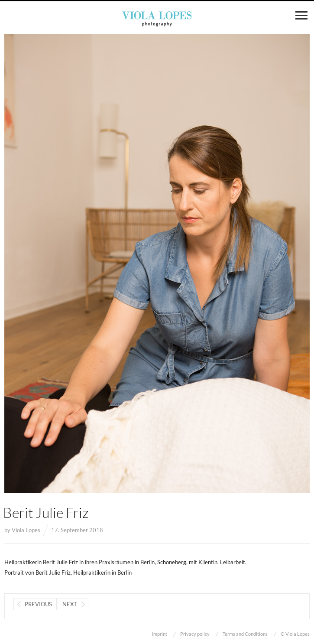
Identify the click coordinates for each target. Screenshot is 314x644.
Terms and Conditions (245, 634)
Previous (38, 604)
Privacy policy (195, 634)
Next (70, 604)
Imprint (160, 634)
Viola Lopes (26, 530)
